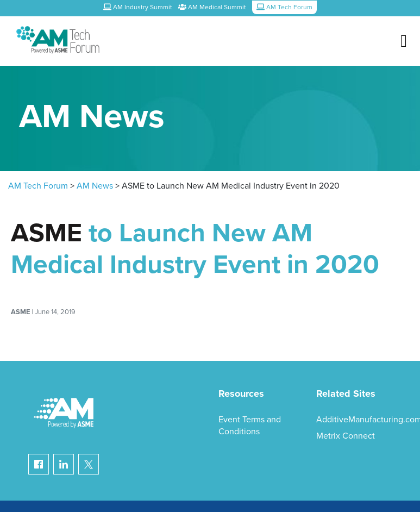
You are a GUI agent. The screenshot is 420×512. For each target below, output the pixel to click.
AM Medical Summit (212, 7)
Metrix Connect (346, 436)
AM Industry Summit (138, 7)
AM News (95, 186)
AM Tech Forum (38, 186)
